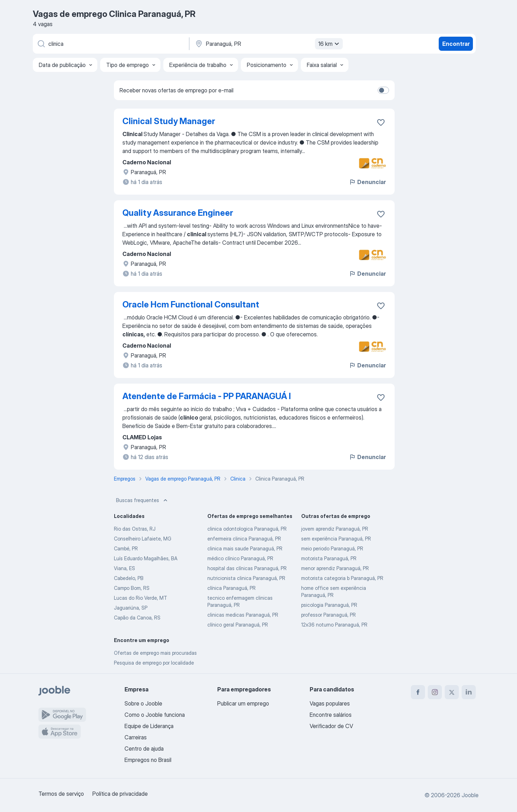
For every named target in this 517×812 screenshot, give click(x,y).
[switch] (383, 90)
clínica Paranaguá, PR (232, 588)
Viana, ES (124, 568)
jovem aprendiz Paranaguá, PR (335, 529)
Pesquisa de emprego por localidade (154, 663)
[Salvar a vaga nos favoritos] (381, 122)
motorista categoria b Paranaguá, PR (342, 578)
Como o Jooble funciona (155, 715)
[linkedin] (469, 692)
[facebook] (418, 692)
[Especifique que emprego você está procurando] (110, 44)
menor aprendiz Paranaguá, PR (335, 568)
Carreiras (136, 737)
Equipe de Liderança (149, 726)
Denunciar (367, 182)
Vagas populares (330, 703)
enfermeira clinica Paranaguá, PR (244, 539)
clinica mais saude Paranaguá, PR (245, 548)
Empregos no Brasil (148, 760)
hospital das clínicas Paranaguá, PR (247, 568)
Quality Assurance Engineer (178, 213)
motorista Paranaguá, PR (329, 558)
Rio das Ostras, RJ (135, 529)
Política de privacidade (120, 794)
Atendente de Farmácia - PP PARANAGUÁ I (207, 396)
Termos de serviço (61, 794)
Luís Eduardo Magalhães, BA (146, 558)
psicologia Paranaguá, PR (329, 605)
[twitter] (452, 692)
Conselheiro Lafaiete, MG (143, 539)
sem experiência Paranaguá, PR (336, 539)
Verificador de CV (331, 726)
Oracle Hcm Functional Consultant (191, 304)
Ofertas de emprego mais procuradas (155, 653)
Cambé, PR (126, 548)
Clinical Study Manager (169, 121)
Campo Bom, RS (132, 588)
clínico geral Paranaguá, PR (238, 625)
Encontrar (456, 44)
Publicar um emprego (243, 703)
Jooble (470, 795)
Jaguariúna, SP (131, 608)
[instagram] (435, 692)
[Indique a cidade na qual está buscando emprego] (268, 44)
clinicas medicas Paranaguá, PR (243, 615)
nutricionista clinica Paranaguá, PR (246, 578)
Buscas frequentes (142, 500)
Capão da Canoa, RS (137, 618)
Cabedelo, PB (129, 578)
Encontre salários (331, 715)
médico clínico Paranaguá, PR (240, 558)
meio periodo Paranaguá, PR (332, 548)
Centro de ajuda (144, 749)
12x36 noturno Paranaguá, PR (334, 625)
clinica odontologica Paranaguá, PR (247, 529)
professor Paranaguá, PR (329, 615)
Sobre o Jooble (143, 703)
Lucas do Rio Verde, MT (141, 598)
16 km (330, 44)
